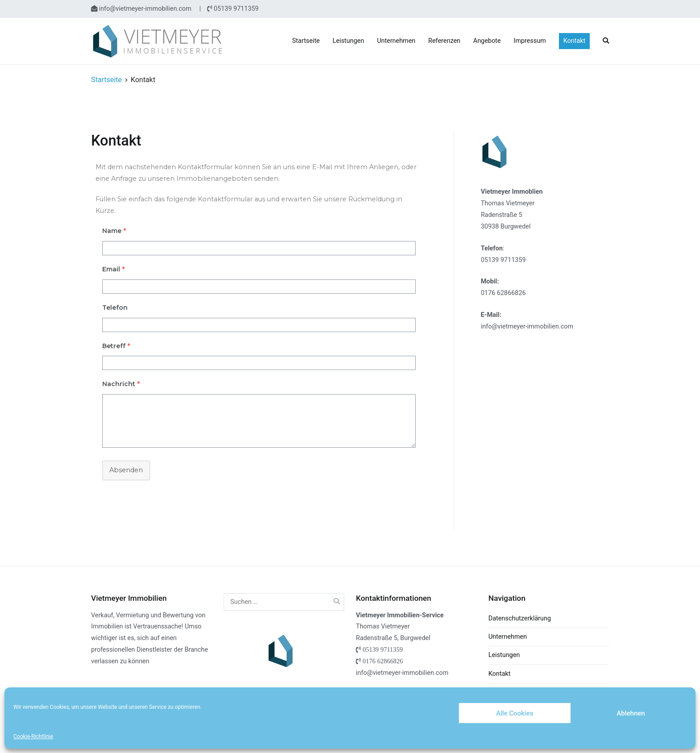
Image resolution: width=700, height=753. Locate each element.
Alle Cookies (515, 713)
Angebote (487, 41)
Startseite (306, 41)
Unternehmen (396, 41)
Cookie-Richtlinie (33, 736)
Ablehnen (631, 713)
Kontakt (575, 41)
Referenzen (444, 41)
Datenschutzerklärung (520, 618)
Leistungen (348, 41)
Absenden (126, 470)
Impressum (530, 41)
